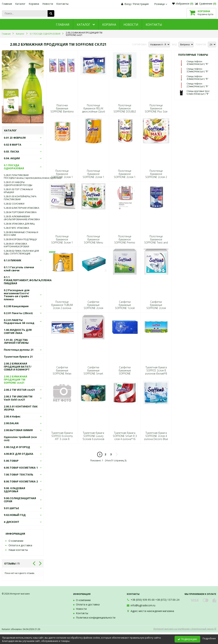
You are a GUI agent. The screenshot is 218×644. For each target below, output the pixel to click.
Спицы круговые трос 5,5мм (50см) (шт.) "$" (198, 92)
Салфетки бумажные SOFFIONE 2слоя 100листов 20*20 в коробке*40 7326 (93, 308)
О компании (16, 541)
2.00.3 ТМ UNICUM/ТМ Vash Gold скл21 (18, 398)
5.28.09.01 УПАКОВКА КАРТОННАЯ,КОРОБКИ (16, 245)
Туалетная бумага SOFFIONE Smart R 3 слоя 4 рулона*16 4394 (125, 438)
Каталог (20, 4)
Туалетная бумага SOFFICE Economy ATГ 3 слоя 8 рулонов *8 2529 (62, 438)
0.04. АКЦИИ (12, 158)
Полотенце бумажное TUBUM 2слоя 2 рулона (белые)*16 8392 (62, 307)
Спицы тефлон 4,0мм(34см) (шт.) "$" (197, 78)
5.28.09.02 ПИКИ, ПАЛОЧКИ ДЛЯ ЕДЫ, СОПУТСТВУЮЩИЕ (21, 252)
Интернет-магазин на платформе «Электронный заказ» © (185, 629)
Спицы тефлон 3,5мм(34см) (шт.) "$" (197, 70)
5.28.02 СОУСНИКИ (14, 204)
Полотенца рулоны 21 (19, 350)
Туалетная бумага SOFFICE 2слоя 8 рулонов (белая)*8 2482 (156, 372)
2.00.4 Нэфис (12, 416)
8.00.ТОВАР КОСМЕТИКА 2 (21, 481)
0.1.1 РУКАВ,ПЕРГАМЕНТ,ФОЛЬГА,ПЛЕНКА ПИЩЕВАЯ (28, 280)
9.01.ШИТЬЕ (11, 508)
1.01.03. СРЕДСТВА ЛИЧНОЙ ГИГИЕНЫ (16, 341)
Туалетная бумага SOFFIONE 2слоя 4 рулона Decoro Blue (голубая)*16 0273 (156, 438)
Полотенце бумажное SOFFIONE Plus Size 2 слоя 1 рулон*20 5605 (156, 112)
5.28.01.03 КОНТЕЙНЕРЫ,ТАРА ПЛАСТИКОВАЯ (20, 198)
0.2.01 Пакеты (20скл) (18, 313)
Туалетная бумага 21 (18, 357)
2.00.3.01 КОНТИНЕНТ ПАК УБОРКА (21, 408)
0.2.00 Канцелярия (16, 306)
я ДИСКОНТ (12, 522)
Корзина (34, 4)
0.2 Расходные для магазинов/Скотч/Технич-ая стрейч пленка (17, 295)
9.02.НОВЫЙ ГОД (15, 515)
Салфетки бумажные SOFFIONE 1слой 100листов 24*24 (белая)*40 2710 (125, 308)
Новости (48, 4)
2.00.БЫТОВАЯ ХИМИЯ (18, 430)
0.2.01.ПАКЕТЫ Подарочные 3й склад (19, 322)
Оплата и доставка (20, 545)
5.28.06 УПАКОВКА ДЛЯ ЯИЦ (19, 224)
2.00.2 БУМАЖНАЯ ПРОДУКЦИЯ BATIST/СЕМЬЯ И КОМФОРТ (18, 367)
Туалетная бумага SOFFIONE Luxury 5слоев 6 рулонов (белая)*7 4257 (93, 438)
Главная (7, 4)
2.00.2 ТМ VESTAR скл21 (19, 390)
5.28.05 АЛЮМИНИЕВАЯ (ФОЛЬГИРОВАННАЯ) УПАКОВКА (22, 218)
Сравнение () (206, 4)
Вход (128, 4)
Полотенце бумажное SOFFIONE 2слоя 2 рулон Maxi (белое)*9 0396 (156, 177)
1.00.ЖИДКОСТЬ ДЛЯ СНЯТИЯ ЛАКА (18, 331)
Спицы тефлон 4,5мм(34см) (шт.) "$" (197, 63)
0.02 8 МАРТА (13, 145)
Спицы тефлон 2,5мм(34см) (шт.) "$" (197, 85)
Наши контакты (18, 550)
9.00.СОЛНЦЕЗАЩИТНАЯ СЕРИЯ (20, 500)
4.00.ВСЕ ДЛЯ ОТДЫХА (19, 454)
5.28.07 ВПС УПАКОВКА (16, 228)
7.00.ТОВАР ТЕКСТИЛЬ (19, 474)
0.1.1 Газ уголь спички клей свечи (19, 269)
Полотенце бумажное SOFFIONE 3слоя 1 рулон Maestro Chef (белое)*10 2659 (62, 243)
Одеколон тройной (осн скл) (20, 439)
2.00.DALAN (11, 423)
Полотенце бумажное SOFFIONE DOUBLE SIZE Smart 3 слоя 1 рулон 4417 (125, 112)
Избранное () (183, 4)
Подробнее (209, 638)
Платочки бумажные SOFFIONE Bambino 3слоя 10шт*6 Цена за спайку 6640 (62, 112)
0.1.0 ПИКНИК (13, 260)
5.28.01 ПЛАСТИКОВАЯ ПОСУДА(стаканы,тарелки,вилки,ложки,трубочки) (23, 177)
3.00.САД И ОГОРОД (17, 447)
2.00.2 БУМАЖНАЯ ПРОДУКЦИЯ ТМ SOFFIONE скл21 (15, 380)
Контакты (62, 4)
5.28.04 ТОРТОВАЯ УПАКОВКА (20, 212)
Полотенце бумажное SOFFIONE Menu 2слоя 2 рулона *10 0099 (93, 243)
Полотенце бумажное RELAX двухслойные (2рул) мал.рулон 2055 (93, 110)
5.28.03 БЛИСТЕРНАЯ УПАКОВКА (22, 208)
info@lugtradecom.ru (143, 605)
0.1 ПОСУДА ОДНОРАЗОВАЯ (14, 167)
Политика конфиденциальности (96, 618)
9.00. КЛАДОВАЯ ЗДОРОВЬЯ (14, 490)
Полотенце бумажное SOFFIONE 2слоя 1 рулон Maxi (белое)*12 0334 (125, 177)
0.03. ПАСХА (11, 151)
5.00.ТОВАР (11, 461)
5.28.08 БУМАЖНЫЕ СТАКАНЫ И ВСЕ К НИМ (21, 234)
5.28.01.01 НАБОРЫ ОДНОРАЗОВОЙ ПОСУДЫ (18, 184)
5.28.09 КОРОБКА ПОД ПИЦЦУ (20, 239)
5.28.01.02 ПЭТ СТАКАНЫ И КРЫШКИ (18, 191)
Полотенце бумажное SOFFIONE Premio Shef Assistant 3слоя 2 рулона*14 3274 (125, 243)
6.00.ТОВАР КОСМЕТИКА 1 (21, 468)
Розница (161, 4)
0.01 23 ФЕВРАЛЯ (15, 138)
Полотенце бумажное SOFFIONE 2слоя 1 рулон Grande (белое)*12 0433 (62, 177)
